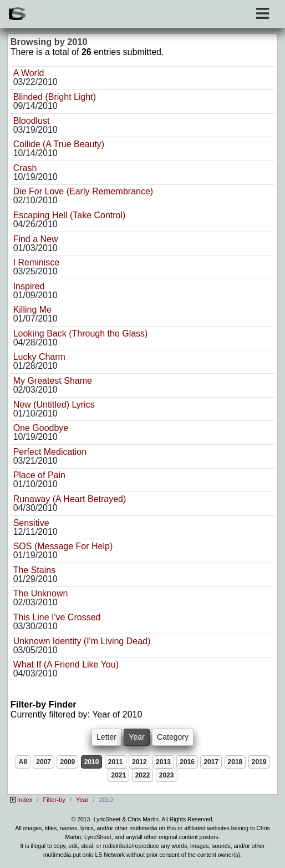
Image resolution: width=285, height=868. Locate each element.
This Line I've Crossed (57, 617)
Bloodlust (32, 121)
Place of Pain (39, 475)
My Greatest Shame (53, 381)
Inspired (29, 286)
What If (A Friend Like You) (66, 664)
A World (29, 73)
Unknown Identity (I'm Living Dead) (82, 641)
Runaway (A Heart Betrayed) (70, 499)
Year (82, 800)
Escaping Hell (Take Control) (70, 215)
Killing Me (32, 310)
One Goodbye (41, 428)
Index (25, 800)
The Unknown (41, 593)
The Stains (34, 570)
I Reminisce (37, 262)
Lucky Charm (39, 357)
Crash (25, 168)
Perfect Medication (50, 452)
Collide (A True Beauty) (59, 144)
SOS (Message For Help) (63, 546)
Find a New (36, 239)
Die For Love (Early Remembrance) (83, 191)
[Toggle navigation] (263, 14)
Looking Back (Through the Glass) (81, 333)
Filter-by (54, 800)
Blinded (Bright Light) (55, 97)
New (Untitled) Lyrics (54, 405)
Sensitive (31, 523)
